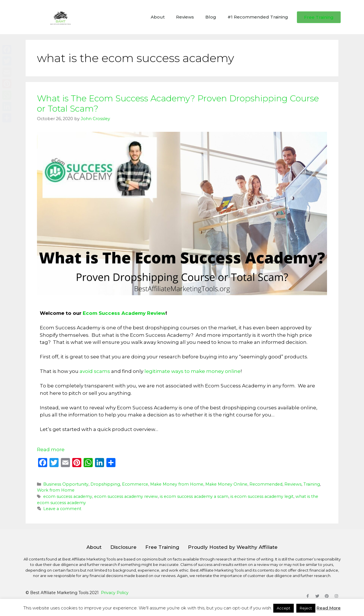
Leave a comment (62, 509)
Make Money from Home (177, 484)
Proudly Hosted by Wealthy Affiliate (233, 547)
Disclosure (123, 547)
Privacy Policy (115, 593)
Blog (211, 17)
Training (312, 484)
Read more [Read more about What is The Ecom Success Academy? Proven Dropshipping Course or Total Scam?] (51, 449)
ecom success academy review (126, 496)
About (158, 17)
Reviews (185, 17)
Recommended (266, 484)
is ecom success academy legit (262, 496)
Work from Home (56, 490)
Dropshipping (105, 484)
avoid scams (95, 371)
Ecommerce (135, 484)
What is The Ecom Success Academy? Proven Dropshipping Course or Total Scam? (178, 103)
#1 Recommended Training (258, 17)
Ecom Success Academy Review (124, 313)
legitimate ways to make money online (193, 371)
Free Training (162, 547)
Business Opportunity (66, 484)
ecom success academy (68, 496)
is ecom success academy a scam (194, 496)
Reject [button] (306, 608)
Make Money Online (226, 484)
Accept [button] (284, 608)
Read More (329, 608)
